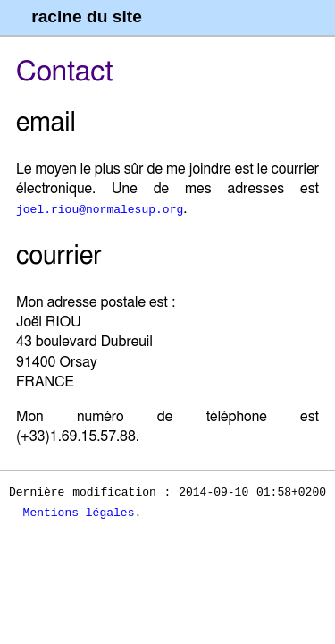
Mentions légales (79, 512)
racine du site (87, 17)
